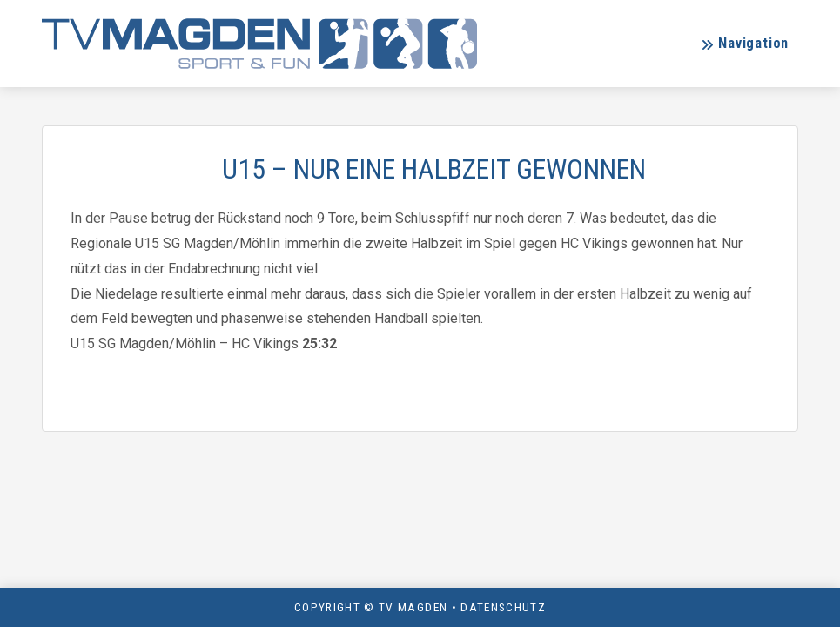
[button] (745, 44)
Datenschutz (503, 607)
